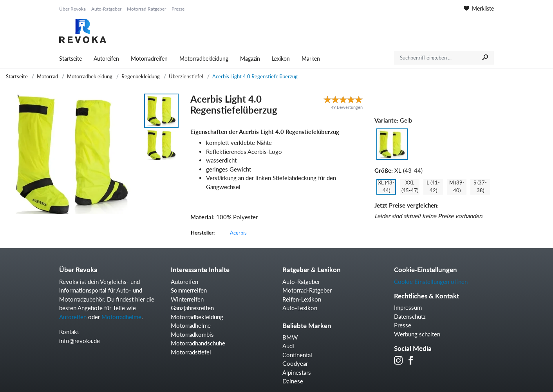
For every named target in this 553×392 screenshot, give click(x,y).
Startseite (70, 59)
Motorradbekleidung (204, 59)
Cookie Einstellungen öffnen (431, 282)
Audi (288, 346)
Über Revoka (72, 9)
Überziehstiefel (186, 76)
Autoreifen (106, 59)
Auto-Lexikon (300, 308)
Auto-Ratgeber (106, 9)
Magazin (250, 59)
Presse (178, 9)
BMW (290, 337)
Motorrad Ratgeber (146, 9)
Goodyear (295, 363)
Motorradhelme (121, 317)
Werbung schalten (417, 334)
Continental (297, 355)
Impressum (408, 307)
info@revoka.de (80, 341)
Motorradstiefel (191, 352)
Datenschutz (410, 316)
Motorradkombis (192, 334)
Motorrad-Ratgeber (307, 290)
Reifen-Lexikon (302, 299)
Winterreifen (187, 299)
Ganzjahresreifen (192, 308)
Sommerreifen (189, 290)
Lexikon (281, 59)
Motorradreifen (149, 59)
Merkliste (479, 8)
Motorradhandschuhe (198, 343)
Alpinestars (297, 372)
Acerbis (238, 233)
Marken (311, 59)
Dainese (293, 381)
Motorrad (47, 76)
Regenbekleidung (141, 76)
